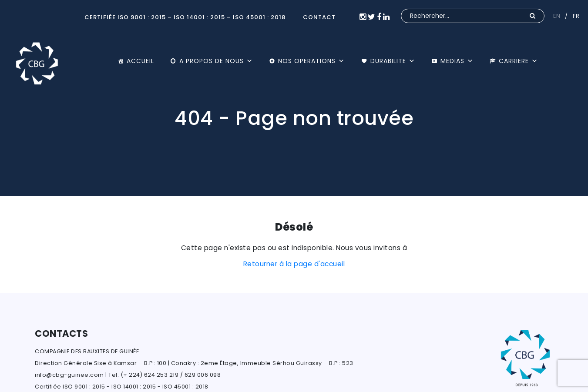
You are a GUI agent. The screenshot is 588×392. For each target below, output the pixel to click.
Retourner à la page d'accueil (294, 264)
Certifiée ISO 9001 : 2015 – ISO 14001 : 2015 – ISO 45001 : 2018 (185, 17)
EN (557, 16)
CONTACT (319, 17)
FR (576, 16)
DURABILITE (393, 61)
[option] (294, 98)
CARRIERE (518, 61)
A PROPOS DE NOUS (216, 61)
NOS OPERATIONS (311, 61)
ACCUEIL (140, 61)
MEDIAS (457, 61)
